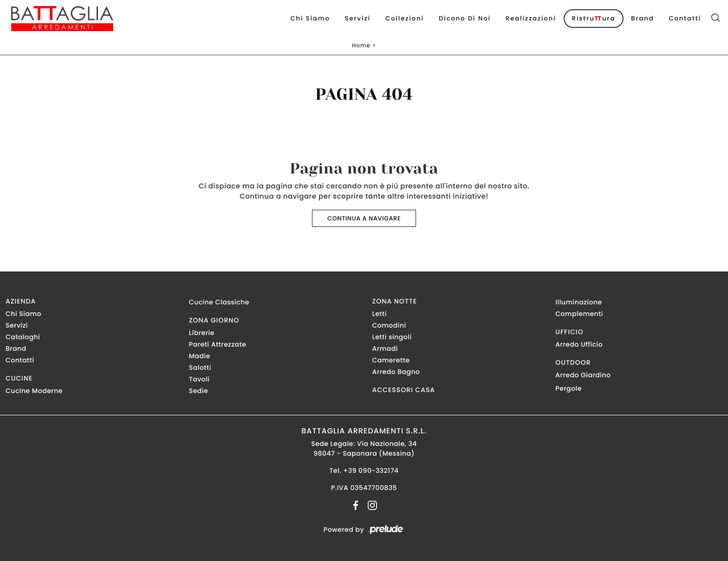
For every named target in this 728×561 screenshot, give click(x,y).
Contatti (685, 18)
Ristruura (594, 18)
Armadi (385, 348)
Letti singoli (392, 337)
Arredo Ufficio (579, 344)
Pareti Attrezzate (218, 344)
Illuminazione (578, 302)
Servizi (358, 18)
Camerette (391, 360)
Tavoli (199, 379)
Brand (642, 18)
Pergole (569, 388)
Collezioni (405, 18)
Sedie (198, 391)
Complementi (579, 314)
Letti (380, 314)
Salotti (200, 368)
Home (361, 46)
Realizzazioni (531, 18)
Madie (200, 356)
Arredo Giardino (583, 375)
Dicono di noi (465, 18)
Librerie (202, 333)
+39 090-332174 (371, 471)
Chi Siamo (310, 18)
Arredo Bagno (396, 372)
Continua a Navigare (364, 218)
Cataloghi (23, 337)
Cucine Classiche (219, 302)
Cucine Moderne (34, 391)
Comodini (389, 325)
